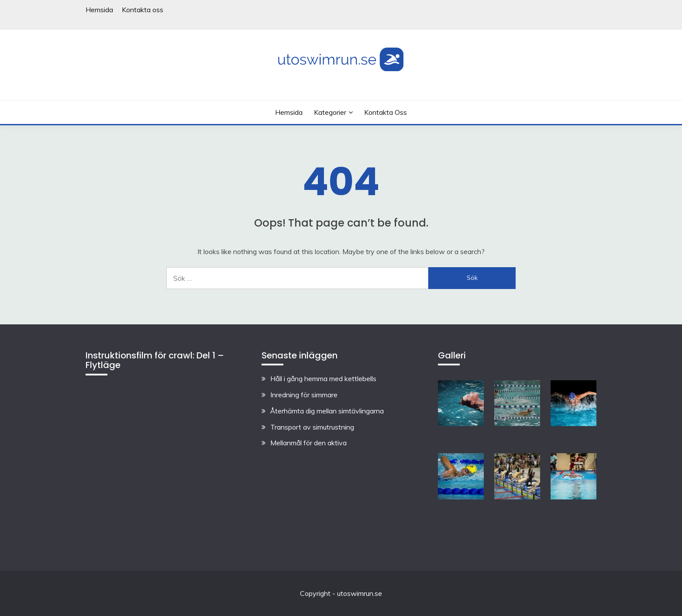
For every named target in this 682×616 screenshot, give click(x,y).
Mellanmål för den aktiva (308, 443)
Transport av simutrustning (312, 427)
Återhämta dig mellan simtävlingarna (327, 411)
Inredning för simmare (304, 395)
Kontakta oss (143, 10)
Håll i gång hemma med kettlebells (323, 379)
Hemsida (99, 10)
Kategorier (330, 112)
